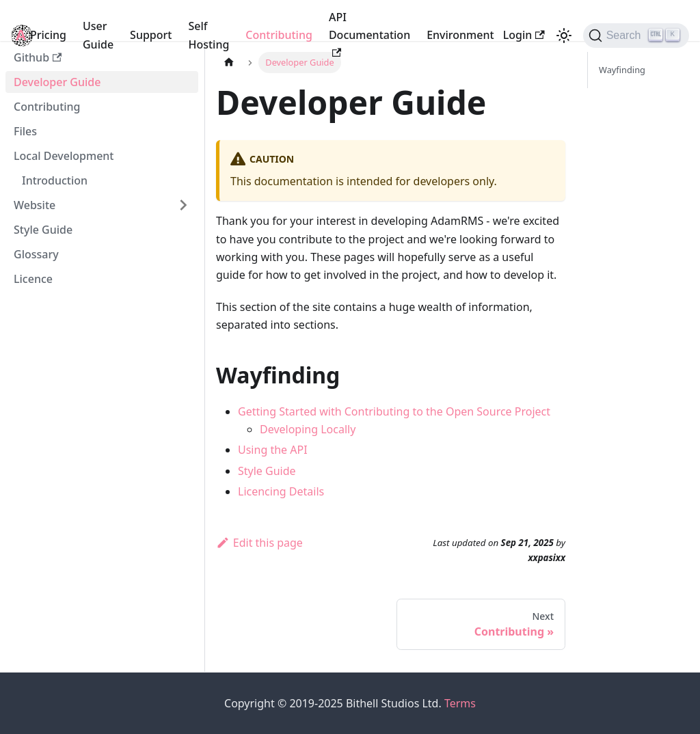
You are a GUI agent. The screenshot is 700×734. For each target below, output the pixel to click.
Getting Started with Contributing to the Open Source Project (394, 411)
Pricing (48, 35)
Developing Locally (308, 429)
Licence (33, 279)
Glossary (36, 254)
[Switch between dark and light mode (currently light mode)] (564, 36)
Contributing (279, 35)
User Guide (98, 35)
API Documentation (369, 33)
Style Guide (43, 230)
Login (524, 35)
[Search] (636, 36)
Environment (460, 35)
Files (25, 131)
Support (151, 35)
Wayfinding (622, 70)
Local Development (64, 156)
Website (35, 205)
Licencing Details (281, 491)
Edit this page (259, 543)
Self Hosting (208, 35)
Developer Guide (57, 82)
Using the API (273, 450)
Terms (460, 703)
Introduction (55, 180)
